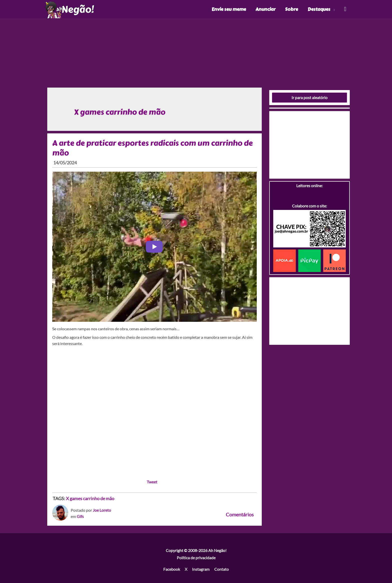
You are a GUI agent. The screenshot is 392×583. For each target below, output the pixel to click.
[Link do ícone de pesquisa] (345, 9)
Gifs (80, 516)
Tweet (152, 482)
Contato (221, 569)
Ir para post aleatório (309, 97)
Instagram (201, 569)
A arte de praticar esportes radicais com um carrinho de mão (152, 148)
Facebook (172, 569)
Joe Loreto (102, 510)
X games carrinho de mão (90, 498)
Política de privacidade (196, 558)
